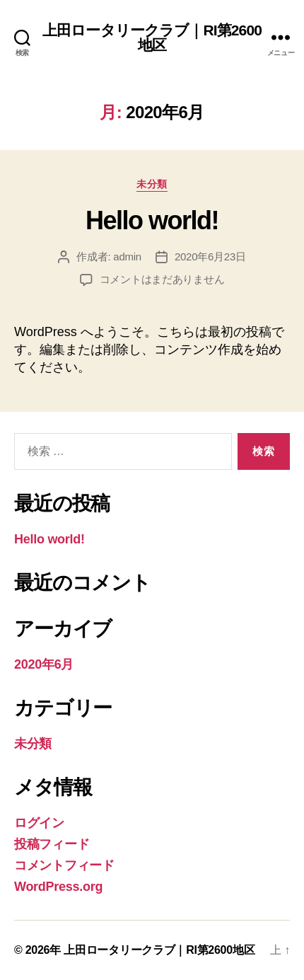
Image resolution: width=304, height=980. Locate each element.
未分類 (152, 184)
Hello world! (152, 220)
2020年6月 (44, 664)
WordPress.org (58, 887)
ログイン (39, 823)
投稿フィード (52, 844)
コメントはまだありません (162, 279)
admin (127, 256)
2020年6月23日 (210, 256)
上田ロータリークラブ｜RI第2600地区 (152, 38)
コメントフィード (64, 865)
